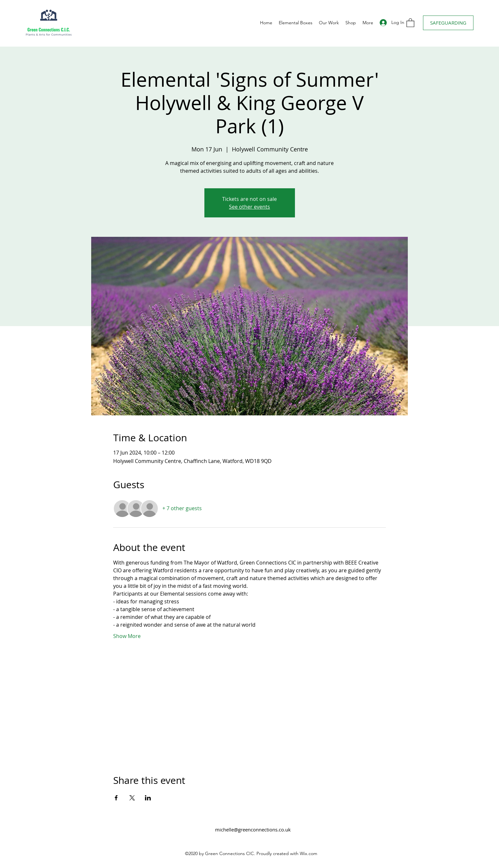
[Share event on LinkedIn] (148, 798)
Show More (127, 636)
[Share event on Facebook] (116, 798)
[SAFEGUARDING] (448, 23)
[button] (410, 22)
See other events (249, 207)
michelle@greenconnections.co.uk (253, 830)
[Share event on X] (132, 798)
